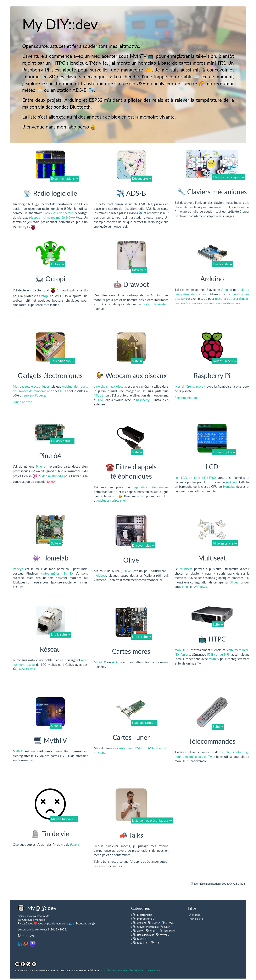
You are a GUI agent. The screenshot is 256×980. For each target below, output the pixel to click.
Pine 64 (50, 455)
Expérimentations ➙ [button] (65, 178)
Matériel (140, 939)
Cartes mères (131, 651)
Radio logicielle (144, 935)
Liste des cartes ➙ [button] (144, 723)
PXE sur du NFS (218, 654)
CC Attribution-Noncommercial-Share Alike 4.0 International (130, 970)
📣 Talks (131, 835)
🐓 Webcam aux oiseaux (131, 375)
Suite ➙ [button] (137, 452)
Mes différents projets (190, 386)
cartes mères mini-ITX (57, 573)
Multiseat (212, 558)
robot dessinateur (156, 304)
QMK (165, 927)
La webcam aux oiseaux (110, 386)
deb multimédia (53, 476)
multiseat (100, 575)
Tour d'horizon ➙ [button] (63, 361)
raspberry (167, 931)
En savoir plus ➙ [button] (62, 441)
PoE (101, 400)
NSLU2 (99, 395)
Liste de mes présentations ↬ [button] (152, 820)
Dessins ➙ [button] (139, 270)
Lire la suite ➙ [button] (61, 634)
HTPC (186, 761)
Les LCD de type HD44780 (195, 478)
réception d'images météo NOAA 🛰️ (55, 217)
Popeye (18, 569)
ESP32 (154, 923)
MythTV (214, 659)
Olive (131, 560)
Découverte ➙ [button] (142, 178)
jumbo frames (26, 669)
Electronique (143, 915)
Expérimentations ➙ (188, 398)
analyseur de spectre (59, 213)
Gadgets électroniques (50, 375)
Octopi (44, 296)
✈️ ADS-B (131, 193)
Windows (200, 587)
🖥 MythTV (50, 740)
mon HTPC (182, 650)
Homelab (229, 486)
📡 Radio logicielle (50, 193)
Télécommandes (212, 741)
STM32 (168, 923)
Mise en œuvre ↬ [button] (225, 543)
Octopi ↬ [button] (57, 264)
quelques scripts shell (112, 500)
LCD (63, 391)
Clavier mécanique (146, 927)
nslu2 (151, 931)
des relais (80, 386)
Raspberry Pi (145, 400)
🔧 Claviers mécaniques (212, 192)
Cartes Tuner (131, 737)
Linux (186, 587)
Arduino (212, 279)
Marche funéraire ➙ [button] (64, 819)
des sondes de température (31, 391)
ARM (138, 931)
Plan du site (196, 919)
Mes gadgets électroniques (31, 386)
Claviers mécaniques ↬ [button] (229, 177)
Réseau (50, 649)
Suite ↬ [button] (137, 361)
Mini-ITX (100, 662)
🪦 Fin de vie (50, 834)
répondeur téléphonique (151, 487)
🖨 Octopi (50, 279)
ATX (115, 662)
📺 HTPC (212, 639)
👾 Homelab (50, 558)
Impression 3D (144, 918)
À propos (195, 915)
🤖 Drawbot (131, 284)
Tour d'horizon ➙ (24, 402)
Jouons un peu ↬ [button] (224, 361)
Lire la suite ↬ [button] (222, 264)
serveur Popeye (35, 395)
